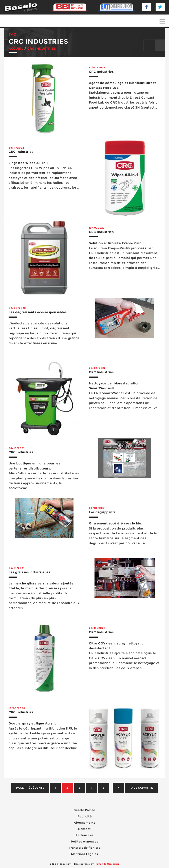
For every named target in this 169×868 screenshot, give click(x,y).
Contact (84, 829)
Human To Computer (107, 864)
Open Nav (164, 18)
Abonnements (85, 823)
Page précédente (30, 788)
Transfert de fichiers (85, 848)
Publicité (85, 816)
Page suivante (141, 788)
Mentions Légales (85, 854)
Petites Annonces (84, 841)
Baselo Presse (84, 810)
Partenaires (84, 835)
